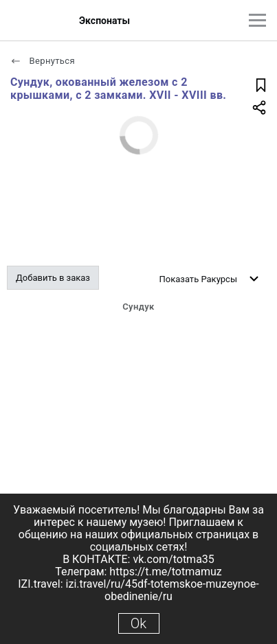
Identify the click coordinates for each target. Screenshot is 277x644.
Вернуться (43, 61)
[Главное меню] (257, 20)
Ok (138, 623)
